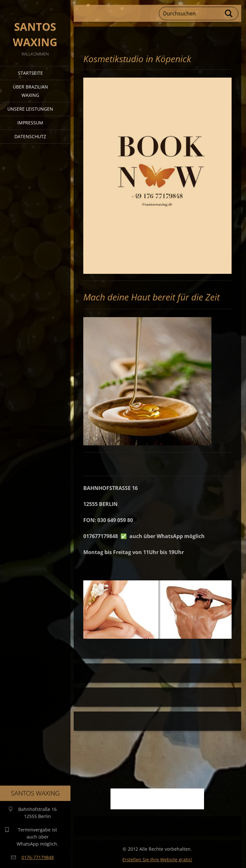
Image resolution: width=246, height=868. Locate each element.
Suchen (229, 13)
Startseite (30, 73)
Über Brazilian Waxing (30, 91)
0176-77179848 (38, 857)
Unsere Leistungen (30, 109)
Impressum (30, 123)
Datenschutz (30, 136)
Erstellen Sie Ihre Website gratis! (157, 860)
